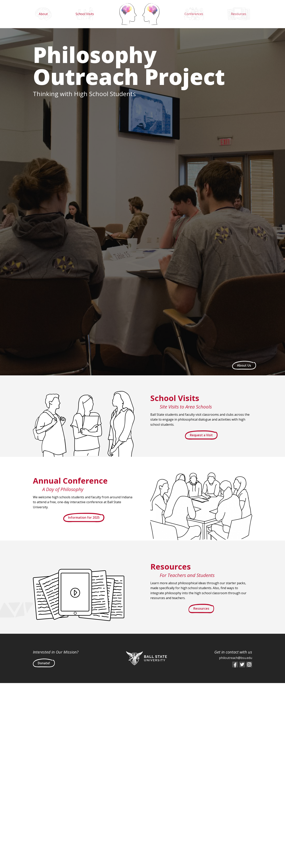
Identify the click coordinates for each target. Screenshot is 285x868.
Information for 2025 (84, 517)
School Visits (85, 14)
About (43, 14)
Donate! (44, 663)
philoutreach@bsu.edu (236, 658)
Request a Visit (201, 435)
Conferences (194, 14)
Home (139, 14)
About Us (244, 365)
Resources (239, 14)
